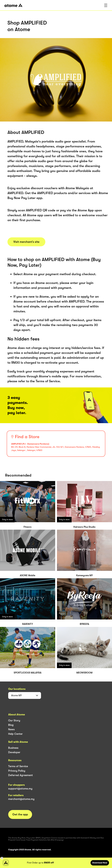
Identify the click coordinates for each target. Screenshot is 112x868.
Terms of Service (18, 766)
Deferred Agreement (21, 775)
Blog (11, 725)
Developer (14, 752)
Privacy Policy (17, 771)
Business (13, 748)
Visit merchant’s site (26, 242)
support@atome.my (20, 789)
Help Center (15, 734)
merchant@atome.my (21, 799)
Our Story (14, 720)
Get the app (20, 814)
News (11, 729)
